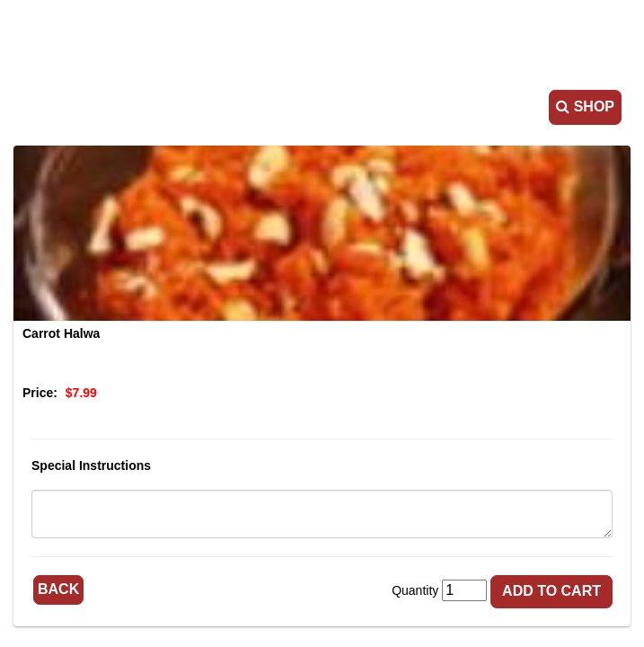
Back (58, 589)
